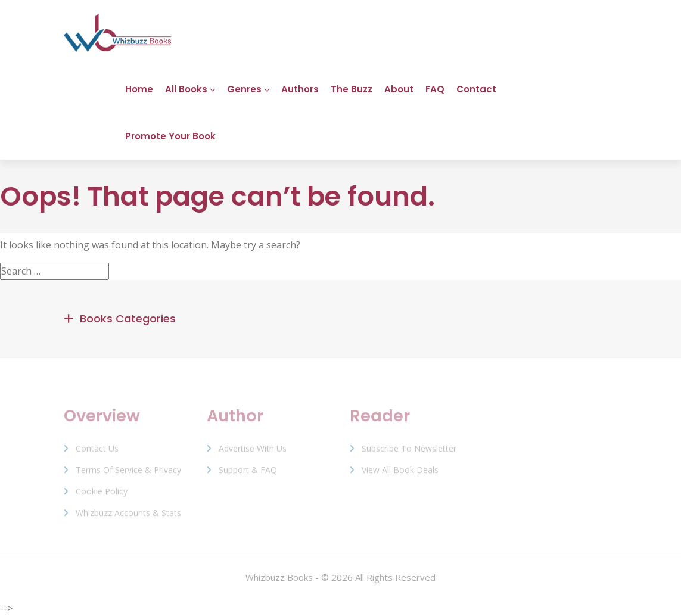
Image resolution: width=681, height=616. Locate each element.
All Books (186, 89)
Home (139, 89)
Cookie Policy (102, 495)
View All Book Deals (400, 474)
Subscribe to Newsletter (409, 452)
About (399, 89)
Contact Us (97, 452)
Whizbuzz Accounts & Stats (128, 517)
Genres (244, 89)
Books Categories (128, 318)
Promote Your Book (170, 136)
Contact (476, 89)
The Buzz (352, 89)
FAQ (435, 89)
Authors (300, 89)
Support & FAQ (248, 474)
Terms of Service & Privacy (128, 474)
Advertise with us (253, 452)
